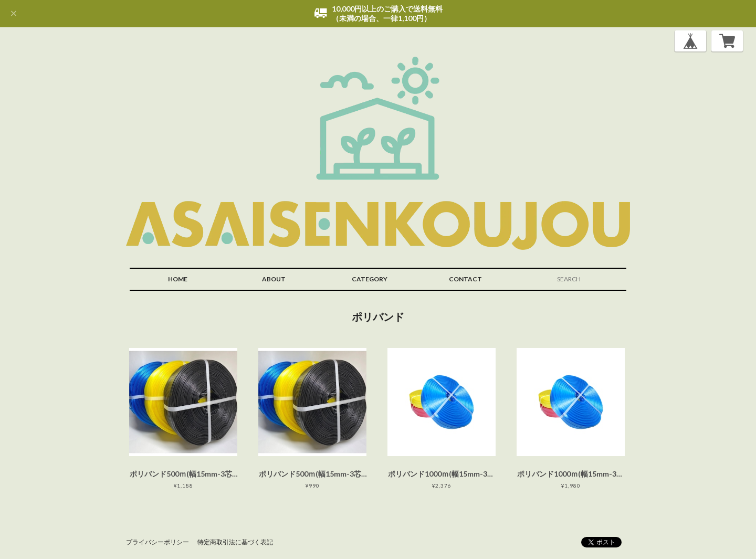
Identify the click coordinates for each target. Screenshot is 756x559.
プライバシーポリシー (157, 542)
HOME (178, 279)
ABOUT (274, 279)
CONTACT (465, 279)
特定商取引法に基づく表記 (235, 542)
